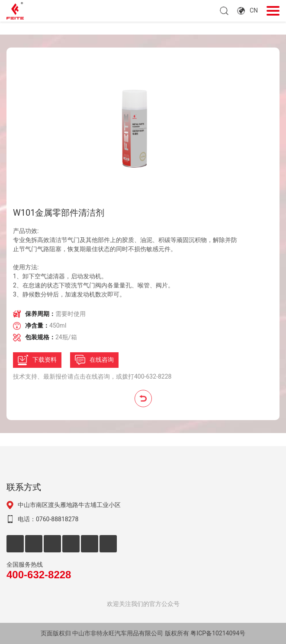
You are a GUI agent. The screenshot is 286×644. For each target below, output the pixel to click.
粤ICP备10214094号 (218, 633)
